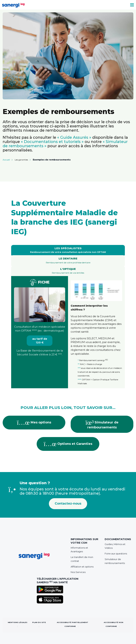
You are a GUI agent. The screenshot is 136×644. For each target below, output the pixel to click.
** (79, 364)
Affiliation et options (82, 567)
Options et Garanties (68, 444)
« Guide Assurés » (74, 137)
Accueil (6, 160)
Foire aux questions (116, 554)
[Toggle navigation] (132, 5)
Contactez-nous (68, 504)
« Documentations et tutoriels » (52, 142)
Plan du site (39, 622)
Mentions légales (18, 622)
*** (60, 354)
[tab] (68, 250)
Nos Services (78, 572)
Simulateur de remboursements (102, 424)
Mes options (34, 423)
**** (34, 331)
